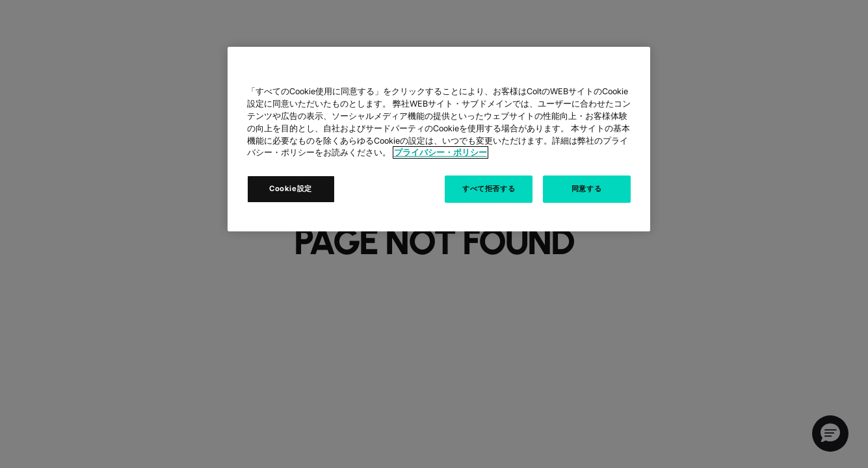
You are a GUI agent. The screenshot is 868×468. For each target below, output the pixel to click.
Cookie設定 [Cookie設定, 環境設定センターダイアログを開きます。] (291, 188)
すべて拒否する (489, 188)
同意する (586, 188)
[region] (439, 139)
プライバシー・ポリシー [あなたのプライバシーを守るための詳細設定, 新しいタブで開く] (441, 152)
